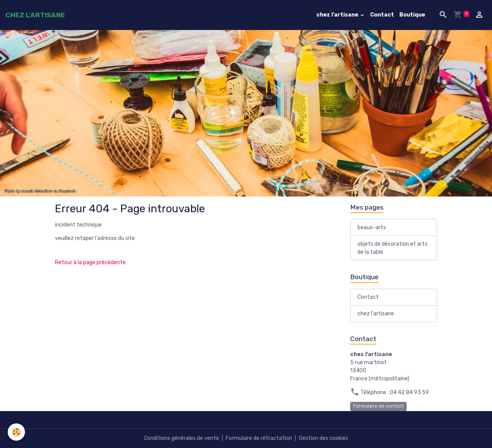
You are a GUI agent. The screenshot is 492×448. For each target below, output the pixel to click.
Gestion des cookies (323, 438)
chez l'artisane (338, 15)
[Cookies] (16, 432)
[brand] (35, 15)
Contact (382, 15)
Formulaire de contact (378, 406)
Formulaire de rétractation (259, 438)
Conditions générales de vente (181, 438)
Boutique (412, 15)
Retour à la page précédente (90, 262)
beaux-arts (372, 227)
